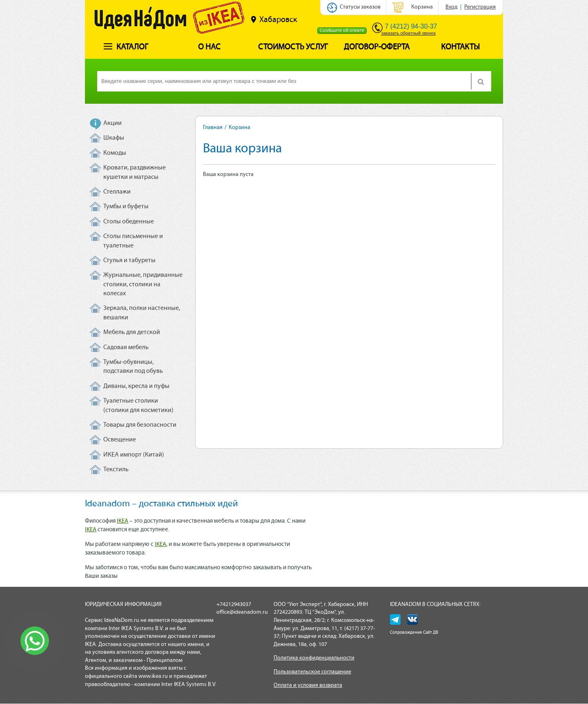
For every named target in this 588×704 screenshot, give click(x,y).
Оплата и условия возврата (308, 685)
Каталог (126, 47)
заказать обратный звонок (409, 33)
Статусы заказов (360, 7)
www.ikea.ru (153, 676)
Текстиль (116, 470)
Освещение (120, 440)
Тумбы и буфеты (126, 207)
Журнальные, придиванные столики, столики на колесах (143, 284)
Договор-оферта (377, 47)
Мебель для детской (132, 332)
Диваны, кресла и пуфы (136, 386)
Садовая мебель (126, 348)
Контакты (460, 47)
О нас (209, 47)
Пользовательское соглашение (312, 672)
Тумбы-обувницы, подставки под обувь (133, 367)
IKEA (122, 521)
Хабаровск (274, 20)
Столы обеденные (129, 222)
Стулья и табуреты (129, 261)
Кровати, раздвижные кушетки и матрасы (135, 172)
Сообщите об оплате (342, 31)
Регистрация (480, 7)
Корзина (422, 7)
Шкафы (114, 138)
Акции (112, 123)
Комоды (115, 153)
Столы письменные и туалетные (133, 241)
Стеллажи (117, 192)
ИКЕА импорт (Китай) (134, 455)
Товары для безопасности (140, 425)
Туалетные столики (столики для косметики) (138, 405)
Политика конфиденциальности (314, 658)
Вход (451, 7)
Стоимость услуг (293, 47)
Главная (213, 128)
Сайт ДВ (431, 633)
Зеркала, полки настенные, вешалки (142, 313)
